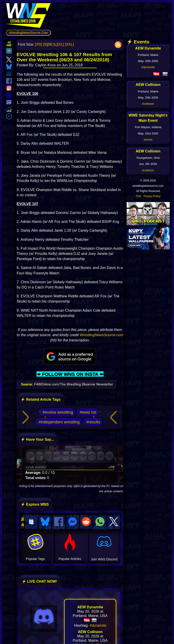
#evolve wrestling (58, 412)
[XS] (39, 44)
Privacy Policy (152, 196)
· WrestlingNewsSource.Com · (28, 33)
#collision (148, 104)
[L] (56, 44)
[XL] (61, 44)
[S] (45, 44)
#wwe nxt (88, 412)
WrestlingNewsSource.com (101, 335)
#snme (148, 140)
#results (93, 422)
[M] (50, 44)
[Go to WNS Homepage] (28, 16)
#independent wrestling (59, 422)
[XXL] (69, 44)
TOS (138, 196)
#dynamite (98, 625)
